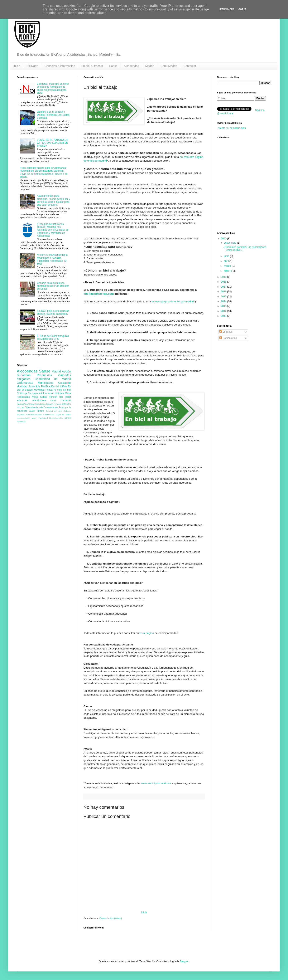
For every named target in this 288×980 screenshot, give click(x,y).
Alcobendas (131, 66)
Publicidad (43, 418)
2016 (224, 292)
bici (18, 407)
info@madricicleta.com (99, 294)
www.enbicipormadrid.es (156, 783)
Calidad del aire (54, 411)
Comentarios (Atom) (111, 918)
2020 (224, 239)
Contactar (190, 66)
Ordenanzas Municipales (35, 383)
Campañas (22, 404)
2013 (224, 306)
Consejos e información (60, 66)
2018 (224, 282)
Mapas (50, 404)
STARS (68, 418)
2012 (224, 311)
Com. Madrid (169, 66)
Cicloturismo (49, 415)
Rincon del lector (60, 397)
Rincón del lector (62, 404)
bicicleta (59, 393)
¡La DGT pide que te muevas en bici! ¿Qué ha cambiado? (53, 312)
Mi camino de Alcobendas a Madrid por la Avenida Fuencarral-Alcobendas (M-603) (52, 259)
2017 (224, 287)
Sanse (113, 66)
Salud (32, 411)
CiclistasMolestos (34, 415)
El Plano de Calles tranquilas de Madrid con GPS (53, 337)
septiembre (231, 243)
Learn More (227, 9)
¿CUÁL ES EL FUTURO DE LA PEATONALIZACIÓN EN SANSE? (52, 143)
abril (227, 261)
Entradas (226, 332)
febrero (228, 271)
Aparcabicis (64, 383)
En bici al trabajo (92, 66)
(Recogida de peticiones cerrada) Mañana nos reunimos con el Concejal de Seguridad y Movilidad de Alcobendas (53, 230)
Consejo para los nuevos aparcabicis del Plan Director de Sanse (53, 286)
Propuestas (44, 375)
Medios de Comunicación (45, 407)
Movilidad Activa (43, 390)
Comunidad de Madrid (53, 379)
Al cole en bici (62, 390)
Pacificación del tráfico (54, 386)
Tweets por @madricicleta (231, 128)
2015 (224, 297)
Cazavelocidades (37, 404)
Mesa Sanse (40, 397)
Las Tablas (26, 407)
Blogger (184, 961)
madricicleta (39, 400)
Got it (242, 9)
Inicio (17, 66)
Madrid (150, 66)
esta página (147, 633)
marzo (228, 266)
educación (22, 400)
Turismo (40, 411)
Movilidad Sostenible (28, 386)
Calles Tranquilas (61, 400)
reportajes (21, 422)
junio (227, 256)
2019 (224, 277)
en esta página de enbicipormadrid (173, 301)
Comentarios (228, 338)
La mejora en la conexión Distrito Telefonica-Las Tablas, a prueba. (54, 115)
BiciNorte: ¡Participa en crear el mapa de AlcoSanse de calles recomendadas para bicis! (53, 88)
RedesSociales (56, 418)
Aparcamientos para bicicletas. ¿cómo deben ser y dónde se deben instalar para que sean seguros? (54, 200)
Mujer (34, 418)
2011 (224, 316)
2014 (224, 301)
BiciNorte (32, 66)
